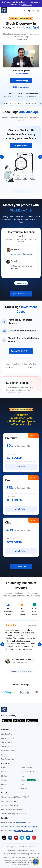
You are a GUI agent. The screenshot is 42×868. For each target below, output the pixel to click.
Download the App (21, 81)
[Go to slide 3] (23, 191)
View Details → (21, 467)
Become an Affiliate (28, 772)
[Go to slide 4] (25, 191)
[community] (36, 862)
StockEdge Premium (8, 738)
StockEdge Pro (6, 742)
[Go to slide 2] (21, 191)
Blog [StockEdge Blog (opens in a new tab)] (23, 784)
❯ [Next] (40, 103)
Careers (28, 780)
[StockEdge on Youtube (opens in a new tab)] (16, 838)
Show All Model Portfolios (21, 351)
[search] (24, 10)
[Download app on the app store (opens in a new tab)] (7, 720)
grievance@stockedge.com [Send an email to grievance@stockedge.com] (23, 831)
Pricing (4, 755)
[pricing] (29, 11)
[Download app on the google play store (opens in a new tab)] (19, 720)
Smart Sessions (27, 768)
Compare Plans (21, 566)
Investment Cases (8, 751)
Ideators (4, 776)
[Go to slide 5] (27, 191)
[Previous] (2, 644)
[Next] (40, 644)
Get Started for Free (21, 87)
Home (3, 768)
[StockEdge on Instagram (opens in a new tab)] (34, 838)
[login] (38, 11)
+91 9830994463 (22, 73)
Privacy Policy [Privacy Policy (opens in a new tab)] (12, 847)
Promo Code (11, 454)
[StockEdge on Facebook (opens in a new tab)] (10, 838)
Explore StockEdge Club (21, 294)
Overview (5, 772)
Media (23, 776)
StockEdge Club (7, 747)
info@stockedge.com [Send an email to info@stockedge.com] (23, 822)
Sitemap (24, 789)
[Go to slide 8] (30, 671)
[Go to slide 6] (26, 671)
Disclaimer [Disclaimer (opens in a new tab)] (32, 847)
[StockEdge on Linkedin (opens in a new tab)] (28, 838)
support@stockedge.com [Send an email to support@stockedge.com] (30, 827)
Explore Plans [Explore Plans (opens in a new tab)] (27, 5)
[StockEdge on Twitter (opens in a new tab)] (4, 838)
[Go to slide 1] (17, 191)
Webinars (5, 780)
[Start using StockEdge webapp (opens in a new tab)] (32, 720)
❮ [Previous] (2, 103)
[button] (21, 56)
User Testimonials (8, 759)
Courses (4, 784)
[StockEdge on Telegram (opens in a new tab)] (22, 838)
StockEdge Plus (7, 734)
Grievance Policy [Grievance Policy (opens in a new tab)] (14, 850)
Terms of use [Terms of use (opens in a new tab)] (22, 847)
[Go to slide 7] (28, 671)
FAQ (3, 789)
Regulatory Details (27, 850)
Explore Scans (21, 146)
